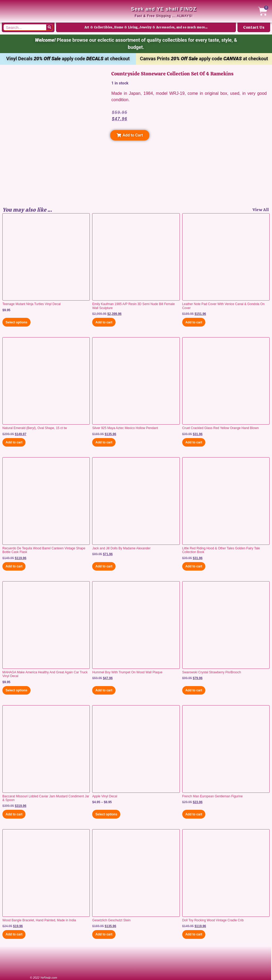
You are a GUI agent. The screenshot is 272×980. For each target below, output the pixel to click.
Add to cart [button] (104, 322)
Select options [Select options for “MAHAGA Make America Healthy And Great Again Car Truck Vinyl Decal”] (16, 690)
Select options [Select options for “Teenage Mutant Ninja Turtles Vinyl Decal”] (16, 322)
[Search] (49, 27)
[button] (130, 135)
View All (261, 210)
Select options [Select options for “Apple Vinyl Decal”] (106, 814)
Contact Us (254, 27)
